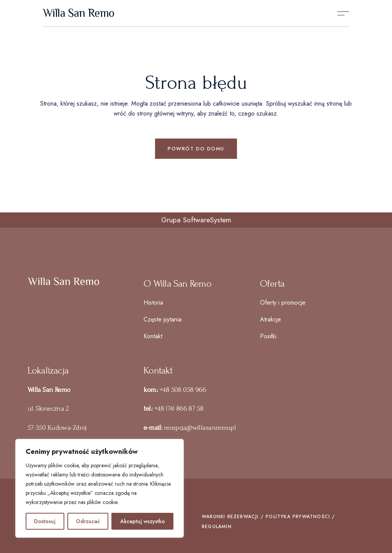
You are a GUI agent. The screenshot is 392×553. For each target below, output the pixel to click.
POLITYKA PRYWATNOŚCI (298, 517)
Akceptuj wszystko (143, 521)
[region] (100, 488)
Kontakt (153, 336)
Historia (153, 303)
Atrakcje (270, 319)
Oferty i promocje (283, 303)
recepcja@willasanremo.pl (200, 428)
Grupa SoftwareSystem (196, 220)
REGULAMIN (217, 527)
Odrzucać (88, 521)
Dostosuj (45, 521)
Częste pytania (163, 319)
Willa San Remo (79, 13)
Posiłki (268, 336)
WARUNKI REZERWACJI (230, 517)
